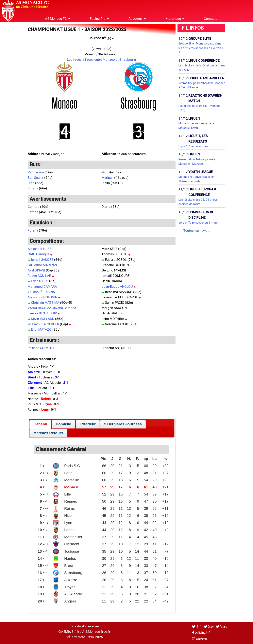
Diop (31, 183)
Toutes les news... (197, 231)
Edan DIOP (39, 281)
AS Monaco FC (58, 18)
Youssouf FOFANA (41, 292)
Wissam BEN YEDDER (43, 324)
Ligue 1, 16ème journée (193, 146)
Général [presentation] (40, 424)
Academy (137, 18)
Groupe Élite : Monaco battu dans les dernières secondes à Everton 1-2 (201, 48)
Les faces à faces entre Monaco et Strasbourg (101, 60)
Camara (34, 207)
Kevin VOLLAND (43, 319)
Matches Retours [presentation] (48, 433)
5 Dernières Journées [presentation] (123, 424)
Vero (222, 627)
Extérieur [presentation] (88, 424)
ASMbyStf (201, 633)
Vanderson (36, 172)
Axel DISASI (36, 270)
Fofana (33, 188)
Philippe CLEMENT (41, 348)
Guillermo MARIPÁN (42, 265)
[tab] (40, 424)
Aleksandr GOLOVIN (42, 297)
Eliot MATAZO (41, 329)
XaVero (200, 639)
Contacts (211, 19)
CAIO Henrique (39, 254)
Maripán (108, 178)
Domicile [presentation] (63, 424)
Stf (197, 627)
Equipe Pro (100, 18)
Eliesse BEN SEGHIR (42, 313)
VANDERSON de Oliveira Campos (52, 308)
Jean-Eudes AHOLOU (117, 287)
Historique (175, 18)
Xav (209, 627)
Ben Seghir (36, 178)
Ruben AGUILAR (39, 276)
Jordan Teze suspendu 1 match (199, 223)
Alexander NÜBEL (40, 249)
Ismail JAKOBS (42, 260)
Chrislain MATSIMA (45, 303)
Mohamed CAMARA (42, 287)
